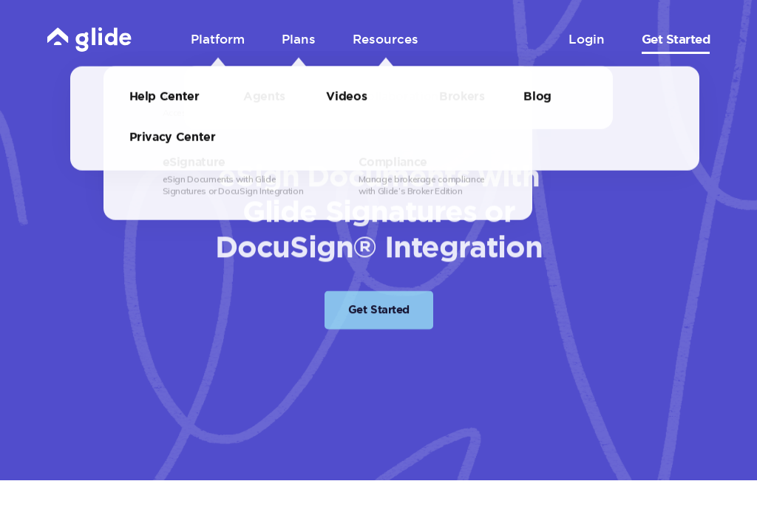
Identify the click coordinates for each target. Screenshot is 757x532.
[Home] (89, 38)
